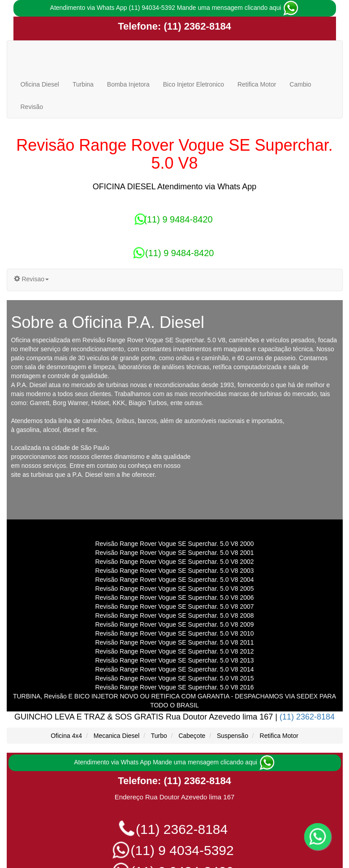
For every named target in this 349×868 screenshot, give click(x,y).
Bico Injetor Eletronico (194, 84)
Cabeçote (192, 736)
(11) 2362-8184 (196, 26)
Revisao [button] (31, 279)
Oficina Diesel (40, 84)
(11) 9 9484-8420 (174, 219)
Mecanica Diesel (117, 736)
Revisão (32, 107)
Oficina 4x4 (66, 736)
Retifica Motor (257, 84)
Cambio (300, 84)
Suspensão (233, 736)
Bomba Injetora (128, 84)
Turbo (159, 736)
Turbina (83, 84)
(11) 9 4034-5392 (174, 850)
